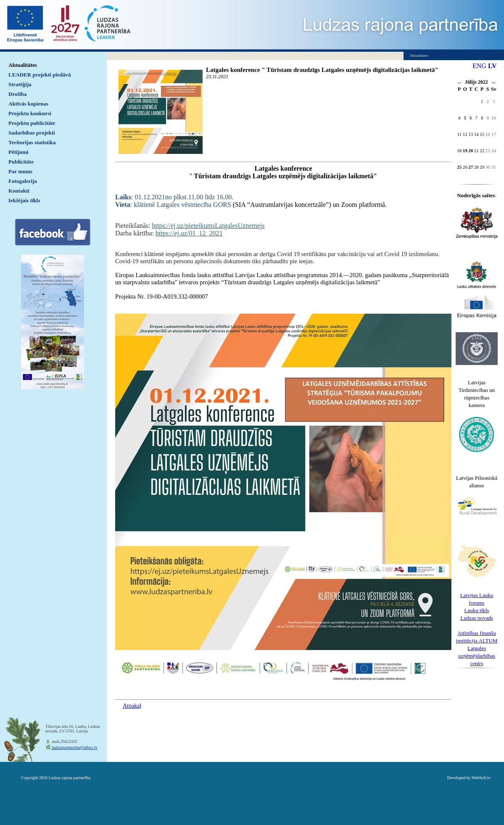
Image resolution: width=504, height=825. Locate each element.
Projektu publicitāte (32, 123)
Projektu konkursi (30, 113)
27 (471, 167)
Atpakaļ (132, 706)
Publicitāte (21, 162)
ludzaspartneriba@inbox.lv (74, 747)
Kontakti (19, 191)
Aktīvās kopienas (28, 104)
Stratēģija (20, 84)
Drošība (18, 94)
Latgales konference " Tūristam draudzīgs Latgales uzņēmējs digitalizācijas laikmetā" (322, 70)
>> (494, 83)
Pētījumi (18, 152)
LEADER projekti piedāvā (40, 75)
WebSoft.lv (481, 778)
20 (471, 151)
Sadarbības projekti (32, 133)
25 (459, 167)
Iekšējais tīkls (24, 200)
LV (492, 66)
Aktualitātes (23, 65)
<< (459, 83)
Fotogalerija (23, 181)
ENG (479, 66)
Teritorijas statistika (32, 142)
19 (465, 151)
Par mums (20, 171)
